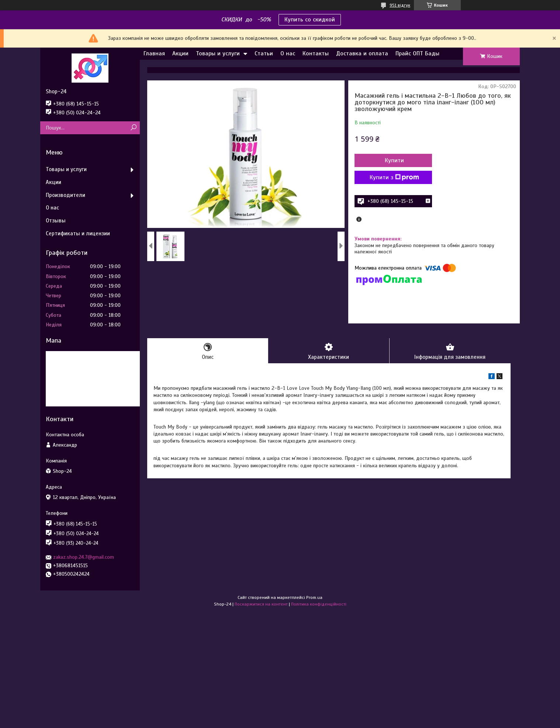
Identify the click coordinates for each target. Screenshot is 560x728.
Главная (154, 53)
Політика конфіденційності (319, 604)
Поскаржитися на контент (261, 604)
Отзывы (56, 221)
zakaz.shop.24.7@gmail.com (84, 557)
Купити (394, 160)
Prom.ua (314, 597)
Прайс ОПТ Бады (417, 53)
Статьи (264, 53)
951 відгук (400, 5)
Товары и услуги (218, 53)
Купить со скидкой (310, 20)
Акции (180, 53)
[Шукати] (133, 128)
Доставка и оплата (362, 53)
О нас (288, 53)
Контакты (316, 53)
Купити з (394, 177)
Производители (65, 195)
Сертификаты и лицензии (78, 233)
